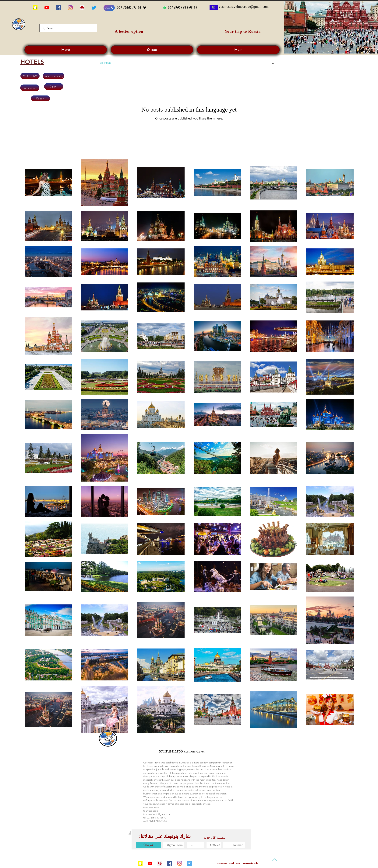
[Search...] (68, 28)
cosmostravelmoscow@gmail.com (244, 7)
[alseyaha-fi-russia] (94, 8)
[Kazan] (40, 98)
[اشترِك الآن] (148, 845)
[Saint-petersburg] (54, 76)
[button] (273, 63)
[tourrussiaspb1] (160, 863)
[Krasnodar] (30, 88)
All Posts (106, 63)
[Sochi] (54, 86)
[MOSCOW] (30, 76)
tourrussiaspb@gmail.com (157, 814)
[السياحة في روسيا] (35, 8)
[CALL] (109, 8)
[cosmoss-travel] (189, 863)
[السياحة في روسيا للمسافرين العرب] (47, 8)
